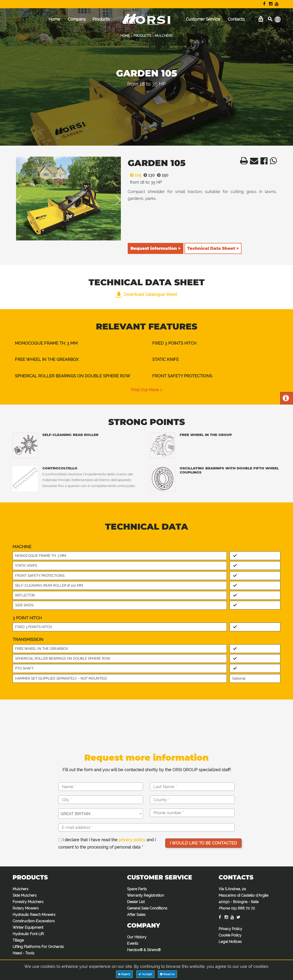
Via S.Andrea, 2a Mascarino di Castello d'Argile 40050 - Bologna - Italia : (243, 899)
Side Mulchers (25, 895)
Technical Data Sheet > (213, 248)
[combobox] (101, 814)
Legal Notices (230, 942)
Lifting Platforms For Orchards (38, 947)
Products (101, 19)
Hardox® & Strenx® (144, 950)
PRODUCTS (142, 36)
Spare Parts (137, 889)
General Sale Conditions (147, 908)
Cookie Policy (230, 935)
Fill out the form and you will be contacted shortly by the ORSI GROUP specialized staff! (147, 770)
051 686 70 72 (243, 908)
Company (77, 19)
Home (54, 19)
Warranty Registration (145, 895)
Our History (137, 937)
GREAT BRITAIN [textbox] (75, 814)
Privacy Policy (230, 929)
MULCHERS (164, 36)
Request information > (156, 248)
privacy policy (132, 840)
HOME (125, 36)
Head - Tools (23, 953)
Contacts (236, 19)
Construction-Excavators (34, 921)
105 (134, 175)
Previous (22, 200)
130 (148, 175)
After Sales (136, 915)
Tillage (18, 940)
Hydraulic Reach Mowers (34, 915)
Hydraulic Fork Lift (28, 934)
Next (115, 200)
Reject (124, 974)
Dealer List (136, 902)
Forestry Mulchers (28, 902)
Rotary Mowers (26, 908)
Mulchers (20, 889)
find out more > (147, 390)
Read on (167, 974)
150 (161, 175)
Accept (145, 974)
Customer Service (203, 19)
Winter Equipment (28, 927)
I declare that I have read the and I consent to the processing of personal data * (107, 843)
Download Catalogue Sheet (146, 294)
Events (133, 943)
